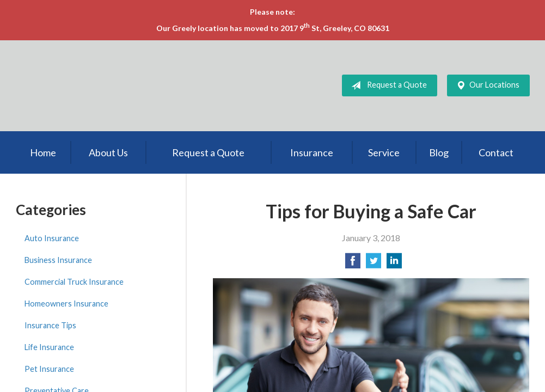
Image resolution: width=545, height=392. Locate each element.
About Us (108, 152)
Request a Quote (387, 85)
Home (43, 152)
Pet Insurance (49, 369)
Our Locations (486, 85)
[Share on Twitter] (373, 264)
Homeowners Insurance (66, 304)
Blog (439, 152)
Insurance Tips (50, 325)
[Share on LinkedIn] (394, 264)
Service (384, 152)
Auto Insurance (52, 238)
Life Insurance (49, 347)
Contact (496, 152)
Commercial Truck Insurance (74, 282)
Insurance (312, 152)
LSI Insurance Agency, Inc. (97, 86)
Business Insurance (58, 260)
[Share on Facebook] (353, 264)
